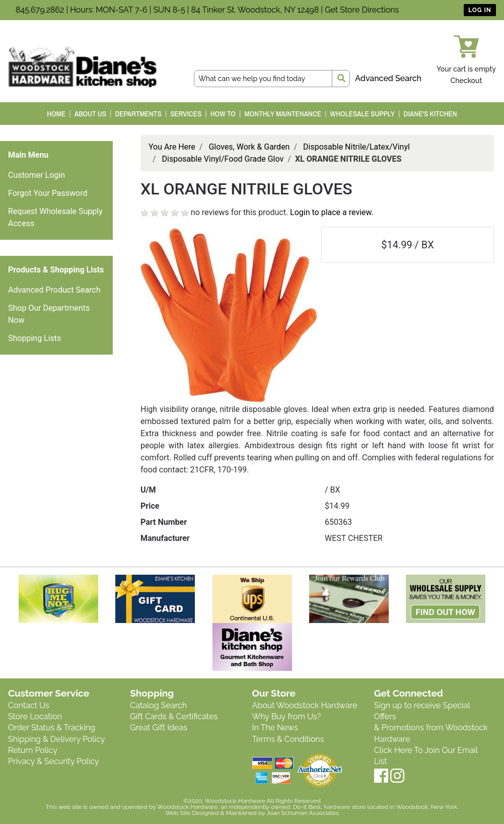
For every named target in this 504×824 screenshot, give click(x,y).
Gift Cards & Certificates (174, 716)
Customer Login (37, 175)
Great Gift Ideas (159, 728)
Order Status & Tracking (52, 728)
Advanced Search (388, 78)
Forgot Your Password (48, 193)
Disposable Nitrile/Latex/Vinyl (356, 147)
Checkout (466, 81)
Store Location (35, 716)
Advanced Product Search (54, 290)
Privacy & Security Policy (53, 761)
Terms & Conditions (288, 739)
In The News (275, 728)
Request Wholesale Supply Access (55, 217)
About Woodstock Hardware (305, 705)
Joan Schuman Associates (303, 813)
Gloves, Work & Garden (249, 147)
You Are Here (172, 147)
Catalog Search (158, 705)
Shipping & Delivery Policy (57, 739)
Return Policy (33, 750)
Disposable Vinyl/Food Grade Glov (223, 159)
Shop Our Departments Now (49, 314)
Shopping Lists (34, 338)
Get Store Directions (362, 10)
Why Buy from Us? (287, 716)
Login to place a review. (332, 212)
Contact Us (29, 705)
